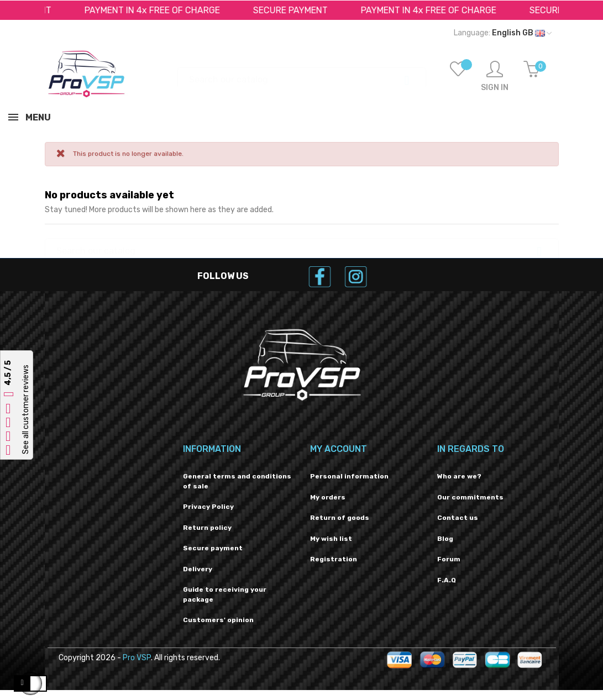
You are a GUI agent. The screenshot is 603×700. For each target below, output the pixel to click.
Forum (449, 559)
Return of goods (340, 518)
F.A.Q (447, 580)
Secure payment (213, 548)
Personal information (349, 476)
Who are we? (459, 476)
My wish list (331, 539)
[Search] (302, 74)
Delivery (198, 569)
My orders (328, 497)
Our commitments (470, 497)
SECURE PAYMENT (294, 10)
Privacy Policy (208, 507)
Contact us (458, 518)
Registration (334, 559)
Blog (445, 539)
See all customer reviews (26, 409)
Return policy (207, 528)
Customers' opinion (218, 620)
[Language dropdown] (503, 33)
